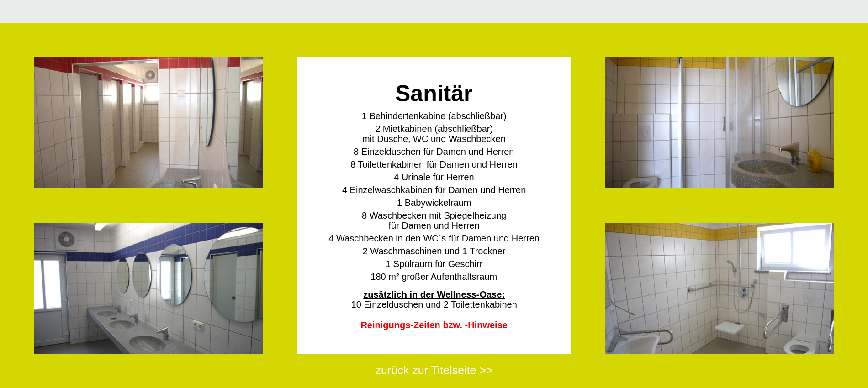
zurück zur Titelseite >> (434, 370)
